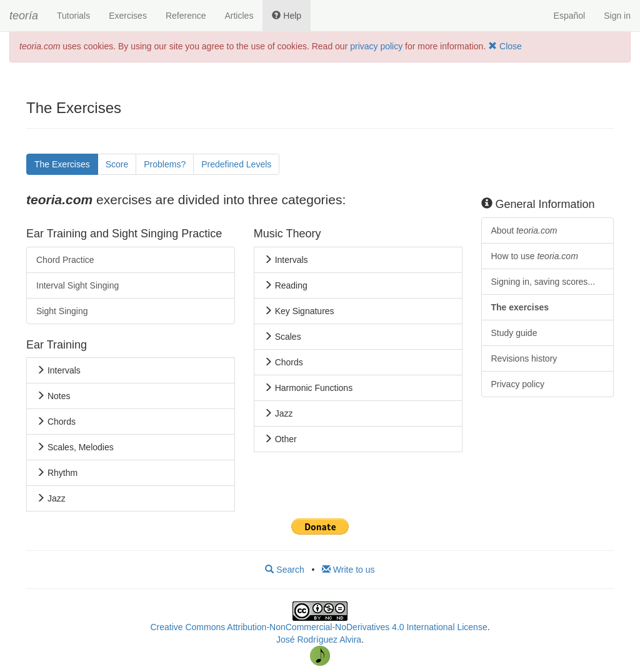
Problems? (165, 164)
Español (570, 16)
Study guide (514, 333)
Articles (239, 16)
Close (505, 46)
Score (117, 164)
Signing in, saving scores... (543, 282)
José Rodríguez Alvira (319, 640)
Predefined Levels (236, 164)
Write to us (348, 570)
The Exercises (62, 164)
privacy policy (376, 46)
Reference (186, 16)
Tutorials (73, 16)
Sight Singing (62, 311)
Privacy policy (518, 384)
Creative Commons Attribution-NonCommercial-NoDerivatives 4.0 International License (318, 627)
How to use (535, 256)
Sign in (617, 16)
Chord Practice (65, 260)
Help (287, 16)
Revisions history (524, 358)
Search (284, 570)
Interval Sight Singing (77, 285)
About (524, 230)
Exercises (128, 16)
